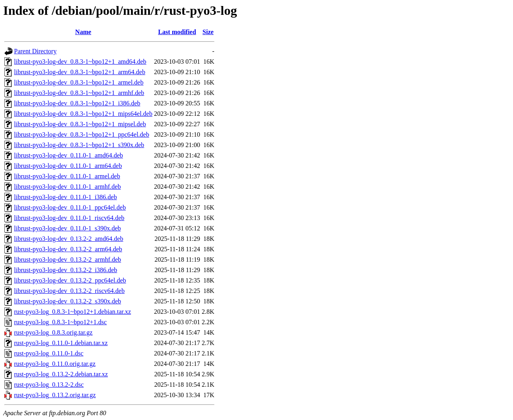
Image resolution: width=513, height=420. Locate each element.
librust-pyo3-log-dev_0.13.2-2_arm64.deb (68, 249)
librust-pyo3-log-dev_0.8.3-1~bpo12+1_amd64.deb (80, 62)
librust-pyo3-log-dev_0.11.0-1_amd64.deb (69, 155)
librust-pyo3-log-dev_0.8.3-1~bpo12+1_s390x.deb (79, 145)
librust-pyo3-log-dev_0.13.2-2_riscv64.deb (69, 291)
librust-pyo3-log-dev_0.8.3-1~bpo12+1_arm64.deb (80, 72)
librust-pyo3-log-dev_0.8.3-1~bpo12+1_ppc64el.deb (82, 134)
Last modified (177, 32)
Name (83, 32)
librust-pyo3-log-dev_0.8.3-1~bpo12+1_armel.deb (79, 82)
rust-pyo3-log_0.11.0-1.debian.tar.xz (61, 343)
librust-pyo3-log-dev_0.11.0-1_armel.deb (67, 176)
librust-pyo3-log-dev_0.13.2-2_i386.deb (66, 270)
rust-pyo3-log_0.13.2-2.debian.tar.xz (61, 374)
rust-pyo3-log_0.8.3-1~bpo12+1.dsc (60, 322)
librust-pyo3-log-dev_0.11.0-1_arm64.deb (68, 166)
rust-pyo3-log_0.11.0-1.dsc (49, 353)
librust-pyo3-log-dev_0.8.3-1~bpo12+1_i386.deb (77, 103)
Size (208, 32)
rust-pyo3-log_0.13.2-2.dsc (49, 385)
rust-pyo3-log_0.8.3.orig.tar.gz (53, 332)
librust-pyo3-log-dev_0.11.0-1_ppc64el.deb (70, 207)
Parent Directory (35, 51)
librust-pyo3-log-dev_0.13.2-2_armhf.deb (68, 259)
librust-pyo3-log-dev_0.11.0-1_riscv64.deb (69, 218)
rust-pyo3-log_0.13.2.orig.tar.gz (55, 395)
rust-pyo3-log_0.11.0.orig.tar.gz (55, 364)
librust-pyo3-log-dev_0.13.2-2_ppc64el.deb (70, 280)
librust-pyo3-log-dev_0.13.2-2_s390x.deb (68, 301)
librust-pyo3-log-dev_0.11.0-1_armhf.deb (67, 187)
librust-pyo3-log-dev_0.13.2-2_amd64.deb (69, 239)
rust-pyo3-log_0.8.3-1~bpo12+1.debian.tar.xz (73, 312)
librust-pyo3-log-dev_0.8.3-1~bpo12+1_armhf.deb (79, 93)
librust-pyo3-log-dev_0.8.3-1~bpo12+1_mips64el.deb (83, 114)
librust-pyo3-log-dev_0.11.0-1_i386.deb (66, 197)
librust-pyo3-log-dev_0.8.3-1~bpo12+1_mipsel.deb (80, 124)
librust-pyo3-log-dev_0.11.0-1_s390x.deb (67, 228)
